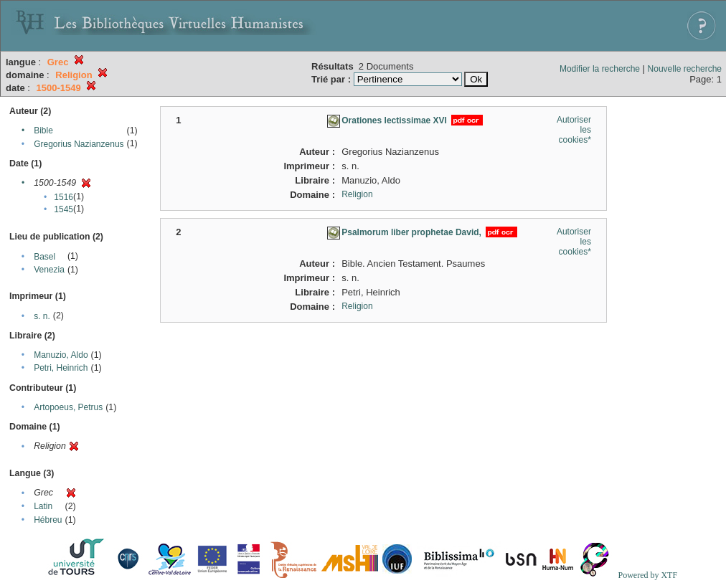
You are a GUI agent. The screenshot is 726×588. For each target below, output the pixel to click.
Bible (43, 131)
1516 (63, 197)
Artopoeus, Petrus (68, 407)
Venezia (49, 270)
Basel (44, 257)
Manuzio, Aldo (61, 355)
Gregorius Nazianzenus (79, 144)
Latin (43, 506)
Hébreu (48, 520)
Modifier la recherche (600, 69)
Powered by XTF (647, 575)
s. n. (42, 316)
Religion (357, 194)
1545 (63, 209)
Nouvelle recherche (685, 69)
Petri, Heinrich (61, 368)
